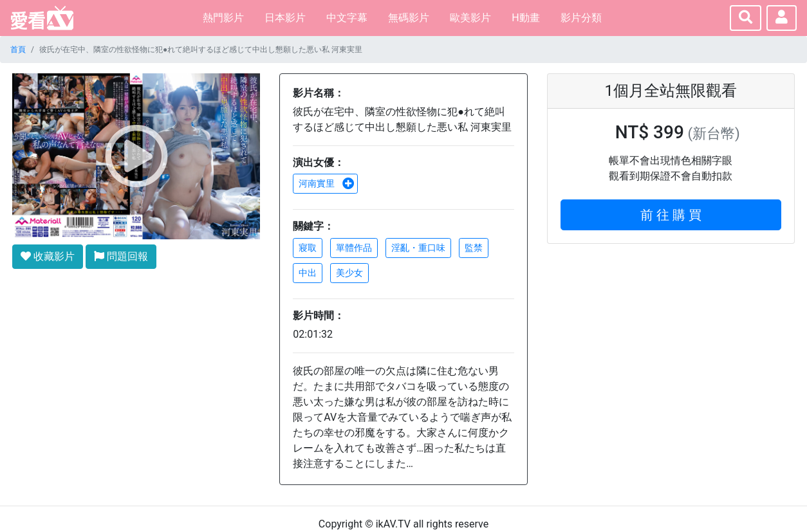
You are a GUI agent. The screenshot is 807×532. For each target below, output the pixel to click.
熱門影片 (223, 18)
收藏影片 (48, 256)
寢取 (308, 248)
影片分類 (581, 18)
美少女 (349, 273)
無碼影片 (409, 18)
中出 (308, 273)
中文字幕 (347, 18)
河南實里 (326, 183)
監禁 (474, 248)
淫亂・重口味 (418, 248)
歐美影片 (470, 18)
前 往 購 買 (671, 215)
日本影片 (285, 18)
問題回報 (121, 256)
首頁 (18, 50)
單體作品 (354, 248)
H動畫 (525, 18)
